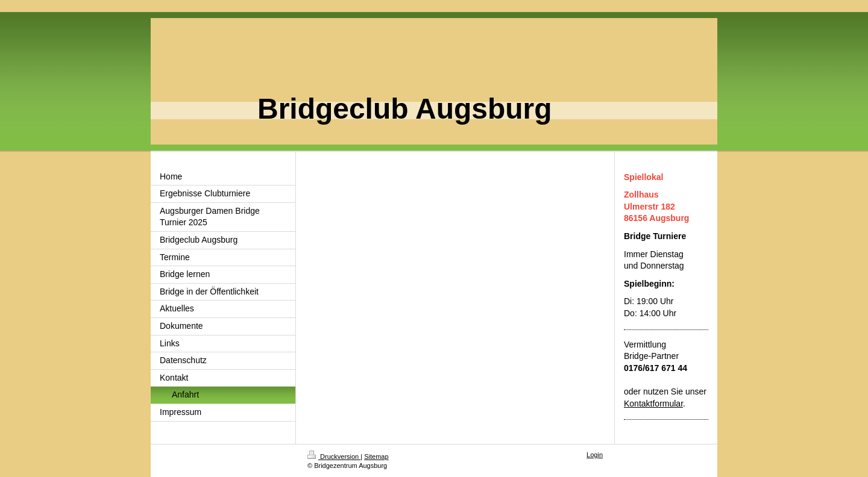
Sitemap (376, 457)
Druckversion (334, 457)
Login (595, 455)
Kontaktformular (653, 404)
